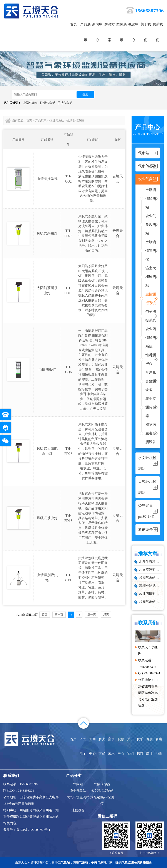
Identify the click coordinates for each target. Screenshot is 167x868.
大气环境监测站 (78, 797)
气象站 (78, 784)
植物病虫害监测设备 (151, 433)
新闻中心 (97, 32)
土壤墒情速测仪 (151, 251)
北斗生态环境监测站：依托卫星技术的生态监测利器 (150, 562)
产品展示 (85, 32)
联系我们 (158, 32)
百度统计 (149, 746)
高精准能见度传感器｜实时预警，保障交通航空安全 (150, 586)
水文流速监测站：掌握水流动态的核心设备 (150, 570)
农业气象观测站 (151, 225)
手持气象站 (65, 103)
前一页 (59, 614)
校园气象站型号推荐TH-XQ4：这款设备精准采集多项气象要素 (150, 602)
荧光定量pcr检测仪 (102, 800)
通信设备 (78, 810)
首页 (73, 24)
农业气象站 (57, 121)
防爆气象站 (48, 103)
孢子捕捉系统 (151, 316)
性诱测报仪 (151, 359)
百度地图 (159, 746)
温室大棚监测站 (151, 277)
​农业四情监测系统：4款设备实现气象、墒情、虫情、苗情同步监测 (150, 594)
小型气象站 (31, 103)
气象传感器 (102, 784)
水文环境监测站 (102, 791)
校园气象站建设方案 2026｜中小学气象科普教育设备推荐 (150, 578)
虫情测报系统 (151, 298)
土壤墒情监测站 (151, 199)
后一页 (92, 614)
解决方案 (110, 32)
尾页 (106, 614)
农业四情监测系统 (151, 338)
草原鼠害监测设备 (151, 381)
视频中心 (134, 32)
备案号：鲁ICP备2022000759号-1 (27, 830)
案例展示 (122, 32)
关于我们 (146, 32)
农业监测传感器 (151, 407)
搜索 (85, 94)
